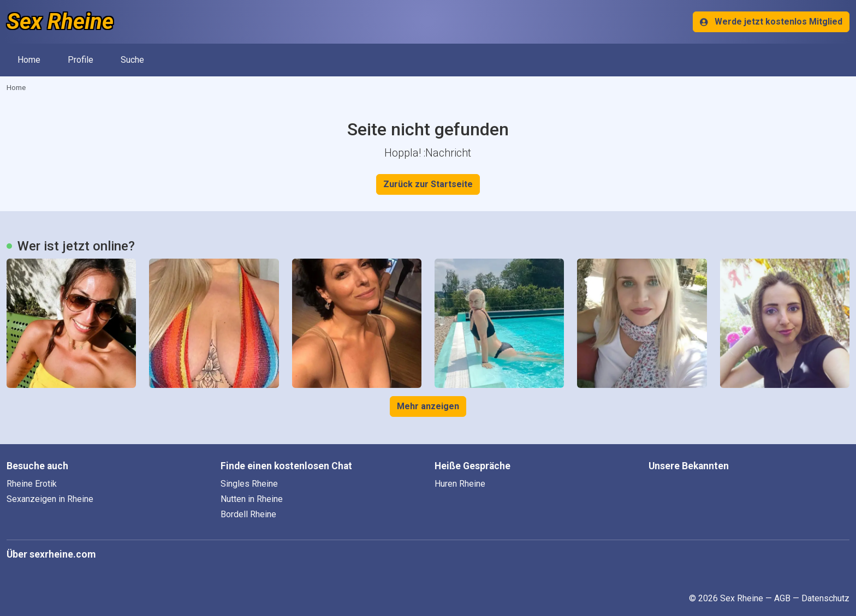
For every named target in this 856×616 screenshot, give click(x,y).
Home (29, 60)
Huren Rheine (460, 484)
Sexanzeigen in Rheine (50, 499)
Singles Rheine (249, 484)
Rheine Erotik (32, 484)
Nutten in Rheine (252, 499)
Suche (132, 60)
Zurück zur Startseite (428, 184)
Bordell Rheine (248, 514)
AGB (782, 598)
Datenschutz (825, 598)
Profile (81, 60)
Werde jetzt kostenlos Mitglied (771, 22)
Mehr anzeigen (428, 406)
